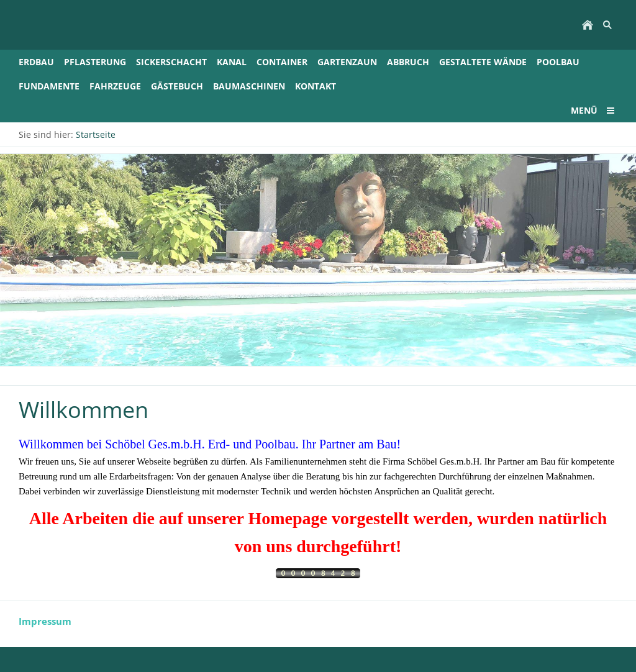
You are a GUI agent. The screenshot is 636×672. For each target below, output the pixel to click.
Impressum (45, 621)
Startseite (96, 134)
